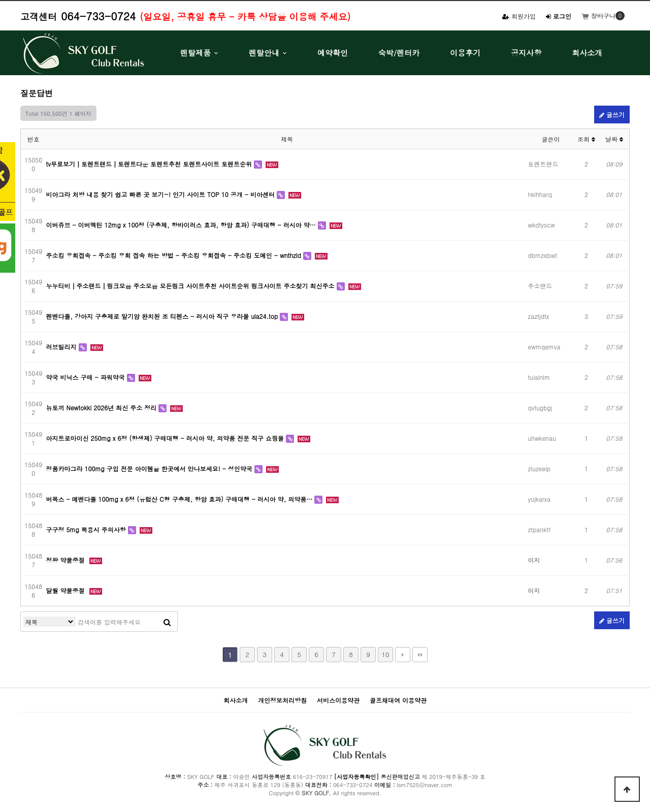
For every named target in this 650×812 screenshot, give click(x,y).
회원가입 (519, 16)
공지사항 (526, 53)
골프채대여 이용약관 (398, 700)
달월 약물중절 (67, 590)
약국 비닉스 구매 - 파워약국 (87, 377)
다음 (403, 655)
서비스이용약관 (338, 700)
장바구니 (598, 15)
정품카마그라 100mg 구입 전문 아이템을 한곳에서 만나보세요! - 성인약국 (150, 468)
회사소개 (587, 53)
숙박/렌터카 (399, 53)
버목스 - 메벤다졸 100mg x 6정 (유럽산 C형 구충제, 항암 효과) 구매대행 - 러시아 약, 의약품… (181, 499)
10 (385, 654)
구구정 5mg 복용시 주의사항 (87, 529)
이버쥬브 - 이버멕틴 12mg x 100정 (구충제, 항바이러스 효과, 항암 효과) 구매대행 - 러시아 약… (182, 225)
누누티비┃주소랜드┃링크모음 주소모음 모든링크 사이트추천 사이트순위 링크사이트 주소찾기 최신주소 (191, 286)
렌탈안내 (264, 53)
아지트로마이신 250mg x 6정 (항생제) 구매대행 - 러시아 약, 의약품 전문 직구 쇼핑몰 (166, 438)
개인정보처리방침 (282, 700)
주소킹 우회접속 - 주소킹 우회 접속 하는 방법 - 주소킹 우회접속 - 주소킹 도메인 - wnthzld (175, 255)
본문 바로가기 (0, 0)
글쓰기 (612, 115)
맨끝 (420, 655)
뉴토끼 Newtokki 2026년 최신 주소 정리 (103, 408)
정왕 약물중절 (67, 560)
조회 (586, 139)
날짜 (614, 139)
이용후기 (465, 53)
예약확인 (333, 53)
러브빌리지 (62, 347)
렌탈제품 (196, 53)
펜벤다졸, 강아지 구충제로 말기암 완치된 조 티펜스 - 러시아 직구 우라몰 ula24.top (163, 316)
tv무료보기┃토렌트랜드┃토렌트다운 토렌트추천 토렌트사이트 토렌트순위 (150, 164)
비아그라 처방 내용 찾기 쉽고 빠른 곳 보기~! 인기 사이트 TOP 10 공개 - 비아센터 (161, 194)
